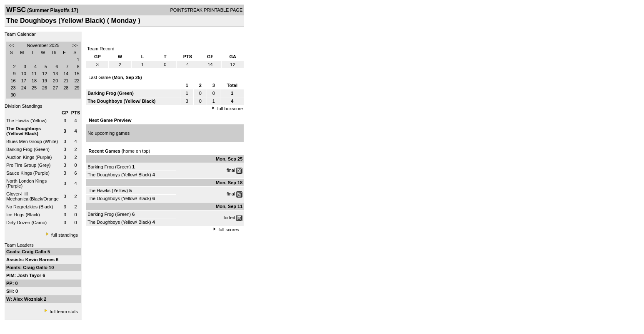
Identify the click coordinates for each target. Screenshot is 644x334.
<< (11, 45)
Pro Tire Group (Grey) (28, 165)
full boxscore (230, 109)
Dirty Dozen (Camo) (26, 223)
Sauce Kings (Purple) (28, 173)
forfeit (230, 218)
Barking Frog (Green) (28, 149)
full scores (229, 230)
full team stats (64, 312)
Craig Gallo (35, 252)
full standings (65, 235)
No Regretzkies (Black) (30, 207)
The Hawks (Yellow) (26, 121)
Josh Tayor (30, 275)
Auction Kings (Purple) (29, 157)
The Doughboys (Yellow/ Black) (119, 175)
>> (75, 45)
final (231, 170)
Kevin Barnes (41, 260)
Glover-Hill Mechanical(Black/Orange (32, 196)
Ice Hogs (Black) (23, 215)
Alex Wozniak (29, 299)
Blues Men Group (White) (32, 141)
